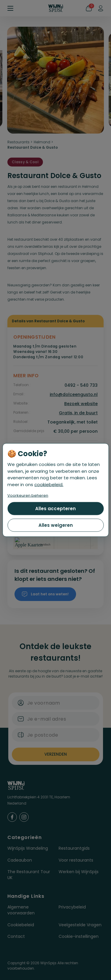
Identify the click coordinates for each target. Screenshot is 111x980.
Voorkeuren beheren (28, 495)
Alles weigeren (56, 525)
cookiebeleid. (49, 484)
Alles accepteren (55, 509)
